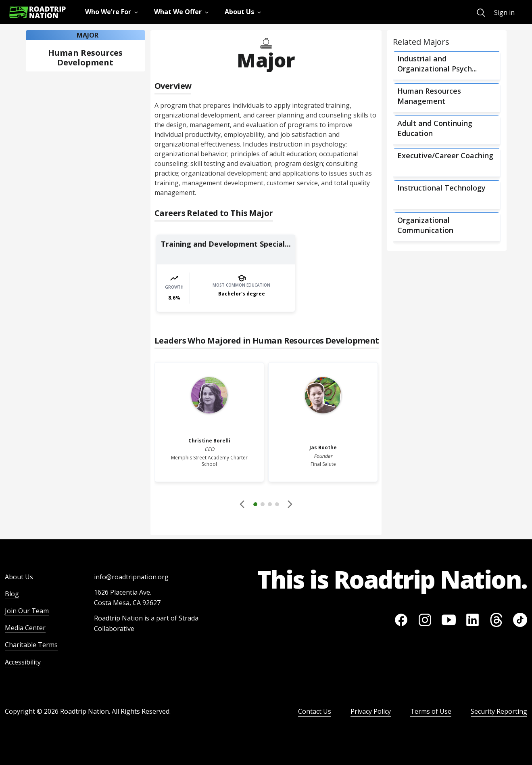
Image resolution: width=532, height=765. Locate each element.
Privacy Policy (371, 711)
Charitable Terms (31, 645)
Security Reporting (499, 711)
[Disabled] (243, 504)
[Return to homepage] (38, 12)
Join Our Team (27, 611)
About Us (19, 577)
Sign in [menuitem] (504, 13)
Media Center (25, 628)
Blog (12, 594)
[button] (266, 505)
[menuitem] (481, 13)
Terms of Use (431, 711)
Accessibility (23, 662)
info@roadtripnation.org (131, 577)
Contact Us (315, 711)
